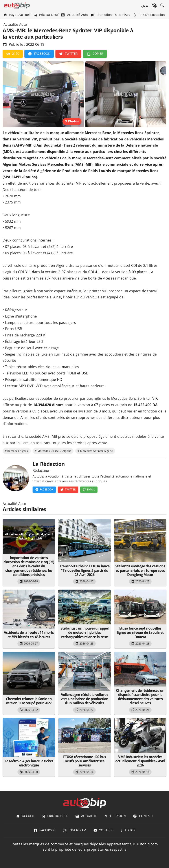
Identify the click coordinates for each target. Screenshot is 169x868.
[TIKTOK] (128, 830)
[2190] (13, 54)
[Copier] (95, 54)
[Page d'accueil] (17, 15)
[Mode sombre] (154, 5)
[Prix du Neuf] (46, 15)
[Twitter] (68, 54)
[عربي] (144, 5)
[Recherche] (162, 5)
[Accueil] (25, 816)
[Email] (89, 490)
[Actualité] (86, 816)
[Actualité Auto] (75, 15)
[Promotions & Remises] (111, 15)
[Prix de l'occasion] (149, 15)
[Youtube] (103, 830)
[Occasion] (115, 816)
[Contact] (143, 816)
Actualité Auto (15, 25)
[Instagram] (74, 830)
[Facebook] (39, 54)
